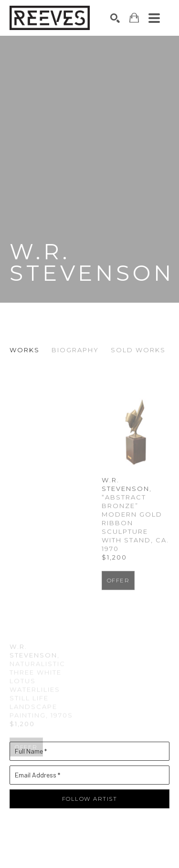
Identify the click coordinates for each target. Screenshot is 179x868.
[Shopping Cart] (134, 18)
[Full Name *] (89, 759)
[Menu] (154, 18)
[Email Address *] (89, 783)
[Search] (115, 18)
